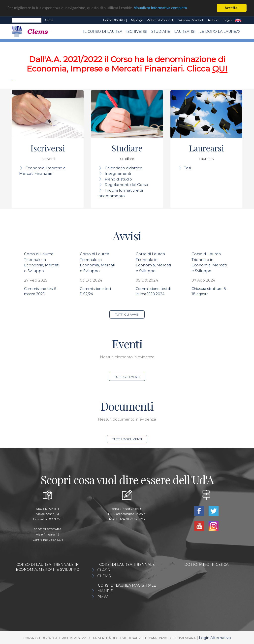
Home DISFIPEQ (115, 20)
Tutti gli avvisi (127, 314)
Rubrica (214, 20)
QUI (220, 69)
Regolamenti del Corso (126, 185)
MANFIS (105, 591)
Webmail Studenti (191, 20)
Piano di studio (118, 179)
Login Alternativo (215, 638)
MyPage (137, 20)
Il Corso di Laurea (103, 32)
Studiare (161, 32)
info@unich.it (132, 509)
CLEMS (104, 576)
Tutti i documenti (127, 439)
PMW (102, 597)
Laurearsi (185, 32)
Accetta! (232, 8)
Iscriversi (137, 32)
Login (228, 20)
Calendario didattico (124, 168)
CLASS (104, 570)
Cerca (49, 20)
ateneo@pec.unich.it (131, 514)
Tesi (188, 168)
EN (238, 20)
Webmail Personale (161, 20)
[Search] (27, 20)
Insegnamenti (118, 173)
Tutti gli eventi (127, 377)
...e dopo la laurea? (220, 32)
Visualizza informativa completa (163, 8)
